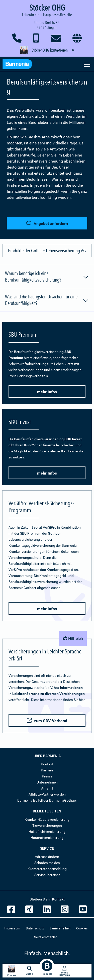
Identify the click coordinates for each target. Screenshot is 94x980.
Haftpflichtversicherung (47, 832)
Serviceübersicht (47, 875)
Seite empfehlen (46, 937)
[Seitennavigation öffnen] (87, 64)
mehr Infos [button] (47, 392)
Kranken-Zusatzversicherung (47, 819)
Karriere (47, 770)
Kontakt (47, 764)
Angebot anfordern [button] (47, 223)
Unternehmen (47, 782)
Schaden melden (47, 863)
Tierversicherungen (47, 826)
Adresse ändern (47, 857)
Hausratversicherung (47, 838)
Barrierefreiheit (60, 928)
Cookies (82, 928)
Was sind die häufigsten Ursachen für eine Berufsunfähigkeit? (47, 300)
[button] (47, 50)
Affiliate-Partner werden (47, 794)
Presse (47, 776)
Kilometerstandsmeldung (47, 869)
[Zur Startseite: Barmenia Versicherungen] (20, 65)
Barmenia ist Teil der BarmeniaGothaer (47, 800)
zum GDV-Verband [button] (47, 720)
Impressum (12, 928)
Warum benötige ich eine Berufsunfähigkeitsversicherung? (47, 277)
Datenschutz (35, 928)
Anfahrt (47, 788)
